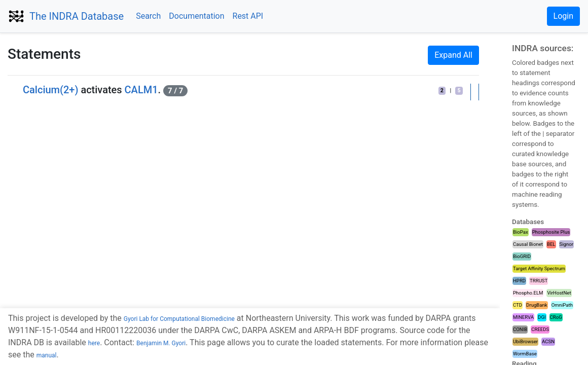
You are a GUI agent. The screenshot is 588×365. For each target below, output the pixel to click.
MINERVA (523, 317)
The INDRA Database (77, 16)
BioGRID (522, 256)
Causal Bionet (528, 244)
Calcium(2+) (50, 90)
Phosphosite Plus (551, 232)
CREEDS (540, 329)
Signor (566, 244)
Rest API (248, 16)
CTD (518, 305)
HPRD (519, 281)
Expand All (453, 55)
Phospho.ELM (528, 293)
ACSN (548, 341)
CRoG (556, 317)
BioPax (521, 232)
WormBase (525, 354)
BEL (551, 244)
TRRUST (539, 281)
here (94, 343)
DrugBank (537, 305)
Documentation (196, 16)
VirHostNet (559, 293)
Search (148, 16)
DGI (542, 317)
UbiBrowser (525, 341)
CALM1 (141, 90)
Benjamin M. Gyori (161, 343)
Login (563, 16)
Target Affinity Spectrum (539, 268)
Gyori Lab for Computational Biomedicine (179, 319)
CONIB (520, 329)
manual (47, 355)
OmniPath (562, 305)
